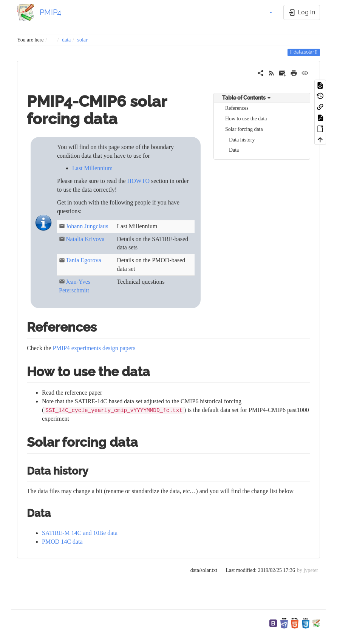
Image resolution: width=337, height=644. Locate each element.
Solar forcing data (244, 129)
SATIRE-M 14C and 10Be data (80, 533)
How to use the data (246, 119)
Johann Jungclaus (87, 226)
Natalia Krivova (85, 239)
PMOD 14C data (62, 542)
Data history (242, 140)
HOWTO (138, 181)
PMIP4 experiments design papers (94, 348)
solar (83, 40)
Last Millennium (92, 168)
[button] (267, 12)
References (237, 108)
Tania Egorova (83, 260)
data (66, 40)
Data (234, 150)
